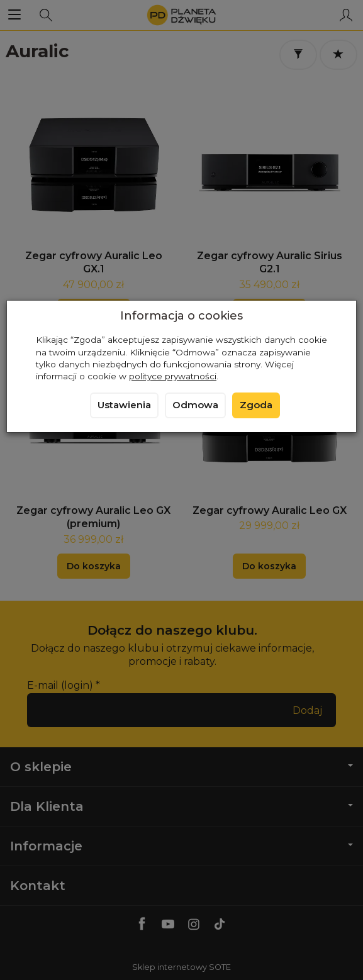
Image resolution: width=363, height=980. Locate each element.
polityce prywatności (173, 376)
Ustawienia (124, 405)
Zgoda (256, 405)
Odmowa (195, 405)
